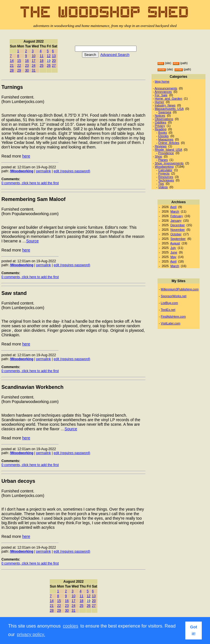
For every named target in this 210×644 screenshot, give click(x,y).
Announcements (166, 88)
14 (12, 61)
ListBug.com (170, 303)
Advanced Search (115, 55)
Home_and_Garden (168, 98)
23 (27, 66)
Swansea (165, 112)
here (26, 156)
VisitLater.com (171, 323)
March (175, 211)
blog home (162, 81)
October (176, 234)
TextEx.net (168, 310)
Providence (166, 153)
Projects (164, 173)
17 (34, 61)
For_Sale (161, 95)
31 (34, 70)
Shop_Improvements (169, 163)
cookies (70, 626)
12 (49, 56)
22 (19, 66)
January (176, 221)
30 (27, 70)
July (173, 248)
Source (32, 241)
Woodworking (164, 167)
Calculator (165, 170)
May (173, 257)
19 (49, 61)
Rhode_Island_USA (168, 150)
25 (42, 66)
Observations (164, 119)
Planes (163, 160)
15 (19, 61)
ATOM (161, 70)
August (175, 243)
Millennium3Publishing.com (180, 289)
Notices (160, 116)
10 (34, 56)
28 (12, 70)
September (178, 239)
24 (34, 66)
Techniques (166, 180)
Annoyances (163, 92)
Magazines (166, 139)
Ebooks (164, 136)
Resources (166, 177)
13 (54, 56)
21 (12, 66)
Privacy (160, 126)
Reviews (161, 146)
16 (27, 61)
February (177, 216)
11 (42, 56)
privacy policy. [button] (31, 634)
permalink (43, 171)
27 (54, 66)
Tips (161, 184)
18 (42, 61)
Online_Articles (169, 143)
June (174, 252)
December (178, 225)
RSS (161, 63)
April (173, 207)
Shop (158, 156)
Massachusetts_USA (169, 109)
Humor (159, 102)
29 (19, 70)
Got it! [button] (194, 630)
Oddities (160, 122)
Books (163, 133)
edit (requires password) (72, 171)
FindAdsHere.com (173, 316)
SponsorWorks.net (174, 296)
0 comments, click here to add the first (30, 183)
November (178, 230)
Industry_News (165, 105)
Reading (160, 129)
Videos (163, 187)
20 (54, 61)
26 (49, 66)
